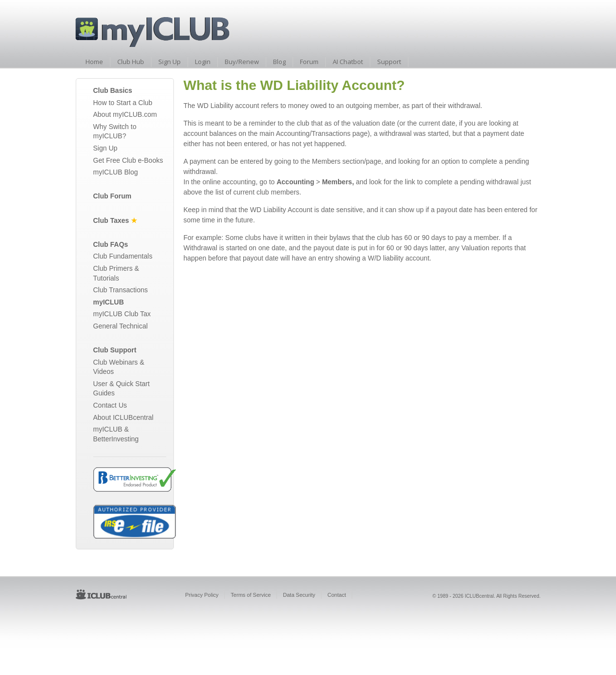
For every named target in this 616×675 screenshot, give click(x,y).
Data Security (299, 595)
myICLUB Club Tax (122, 314)
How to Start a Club (123, 103)
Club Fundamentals (123, 256)
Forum (309, 62)
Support (389, 62)
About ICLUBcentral (124, 417)
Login (203, 62)
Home (94, 62)
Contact (337, 595)
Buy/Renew (242, 62)
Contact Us (110, 405)
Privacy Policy (202, 595)
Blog (279, 62)
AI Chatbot (348, 62)
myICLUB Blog (116, 172)
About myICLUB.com (125, 114)
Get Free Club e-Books (128, 160)
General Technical (121, 326)
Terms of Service (251, 595)
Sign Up (170, 62)
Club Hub (131, 62)
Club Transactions (121, 290)
